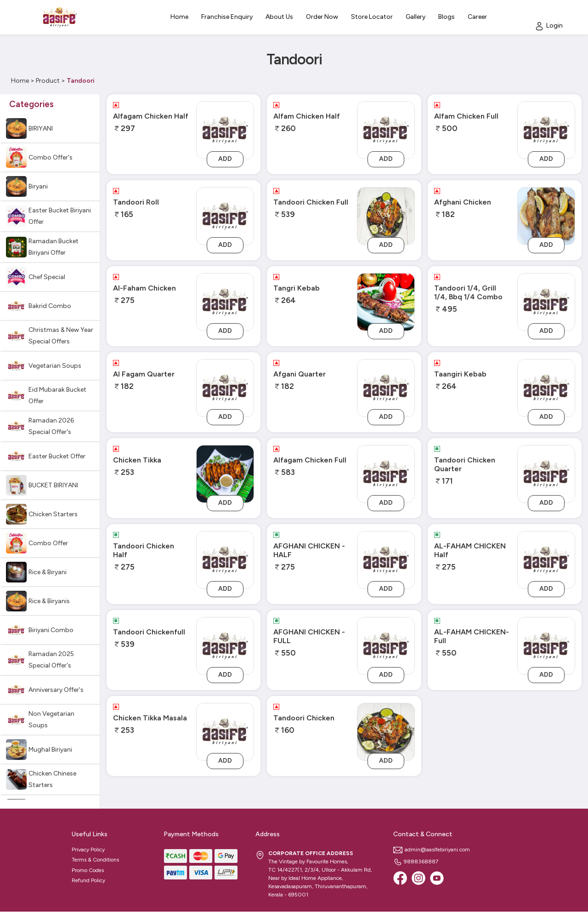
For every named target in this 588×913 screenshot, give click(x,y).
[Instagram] (418, 878)
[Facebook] (400, 878)
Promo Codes (88, 870)
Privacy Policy (88, 850)
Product (48, 81)
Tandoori (81, 81)
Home (20, 81)
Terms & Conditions (95, 860)
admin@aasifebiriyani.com (432, 850)
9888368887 (416, 862)
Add (225, 159)
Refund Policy (88, 880)
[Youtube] (437, 878)
